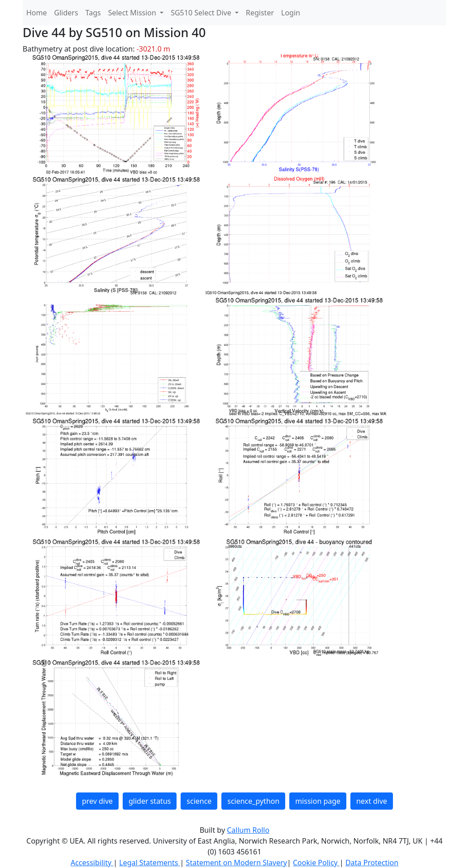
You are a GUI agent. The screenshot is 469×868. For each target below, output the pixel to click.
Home (37, 13)
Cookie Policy (316, 863)
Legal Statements (149, 863)
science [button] (199, 801)
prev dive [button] (97, 801)
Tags (93, 13)
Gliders (66, 13)
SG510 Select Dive (202, 13)
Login (291, 13)
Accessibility (92, 863)
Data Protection (372, 863)
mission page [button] (318, 801)
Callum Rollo (248, 830)
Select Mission (133, 13)
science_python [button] (253, 801)
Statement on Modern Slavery (237, 863)
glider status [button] (150, 801)
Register (260, 13)
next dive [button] (372, 801)
